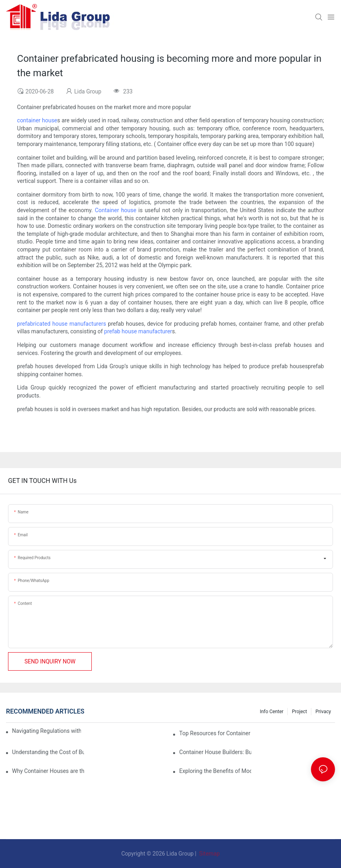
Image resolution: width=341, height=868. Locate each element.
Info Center (271, 712)
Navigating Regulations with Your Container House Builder (46, 731)
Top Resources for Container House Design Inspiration (215, 733)
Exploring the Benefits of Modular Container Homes (215, 771)
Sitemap (209, 854)
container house (37, 120)
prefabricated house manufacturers (62, 324)
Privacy (323, 712)
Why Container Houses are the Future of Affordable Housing (48, 771)
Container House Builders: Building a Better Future (215, 752)
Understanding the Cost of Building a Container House (48, 752)
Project (299, 712)
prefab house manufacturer (138, 331)
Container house (116, 210)
